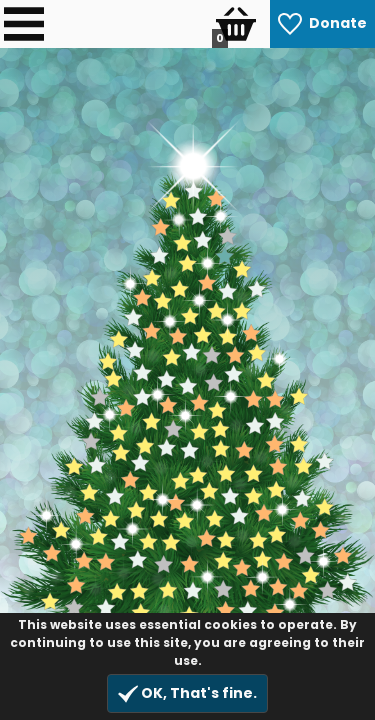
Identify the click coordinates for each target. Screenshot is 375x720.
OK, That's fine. (187, 693)
